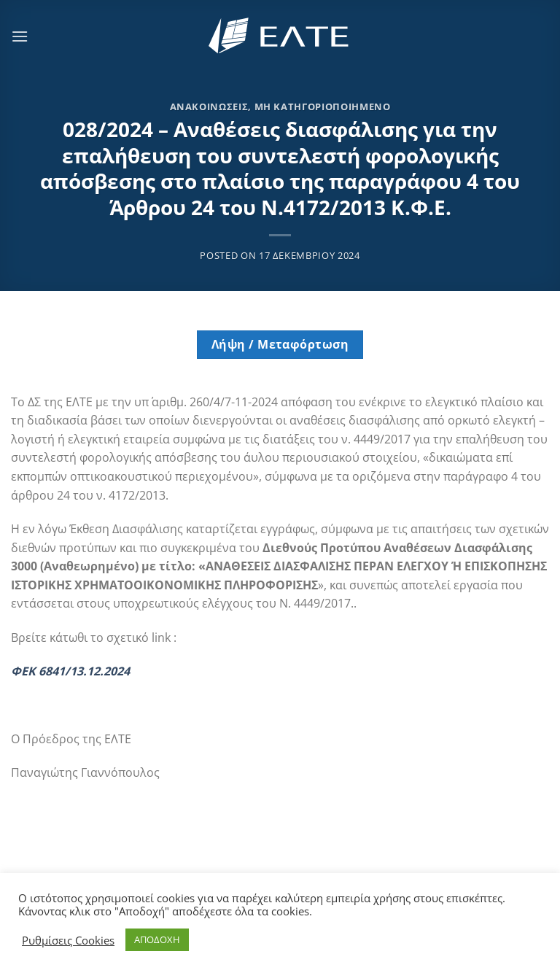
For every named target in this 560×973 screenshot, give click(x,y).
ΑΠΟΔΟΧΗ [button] (157, 939)
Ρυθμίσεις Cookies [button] (68, 940)
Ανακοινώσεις (209, 106)
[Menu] (20, 36)
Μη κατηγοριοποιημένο (323, 106)
